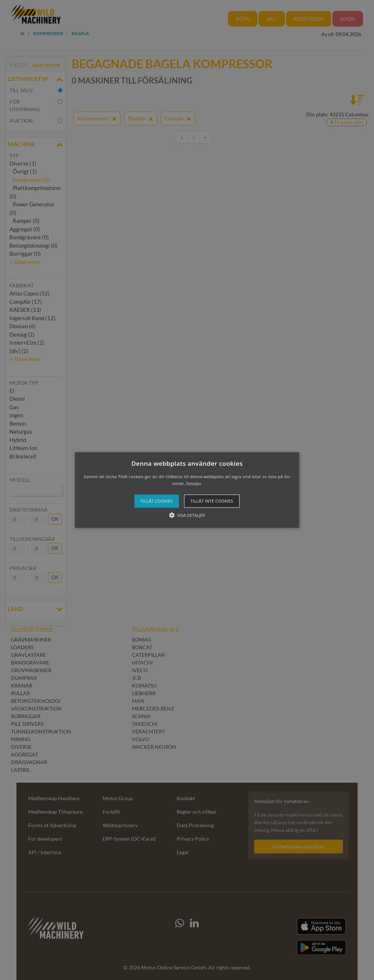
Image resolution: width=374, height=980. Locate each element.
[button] (187, 490)
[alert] (187, 490)
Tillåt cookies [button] (157, 501)
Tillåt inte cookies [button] (212, 501)
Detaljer (194, 483)
